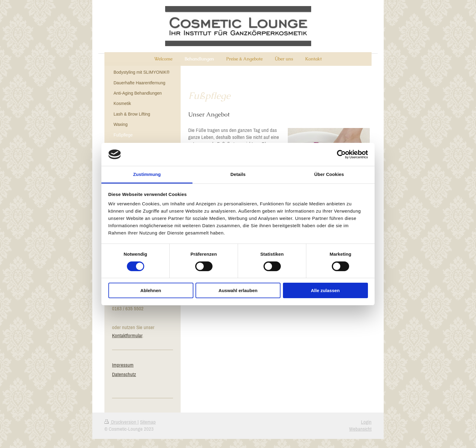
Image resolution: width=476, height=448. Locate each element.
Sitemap (148, 422)
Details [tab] (238, 174)
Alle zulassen (325, 290)
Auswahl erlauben (238, 290)
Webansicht (360, 429)
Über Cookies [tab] (329, 174)
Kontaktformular (127, 335)
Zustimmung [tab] (147, 174)
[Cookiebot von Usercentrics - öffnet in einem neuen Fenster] (341, 154)
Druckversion (121, 422)
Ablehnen (151, 290)
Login (366, 422)
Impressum (123, 365)
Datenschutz (124, 374)
